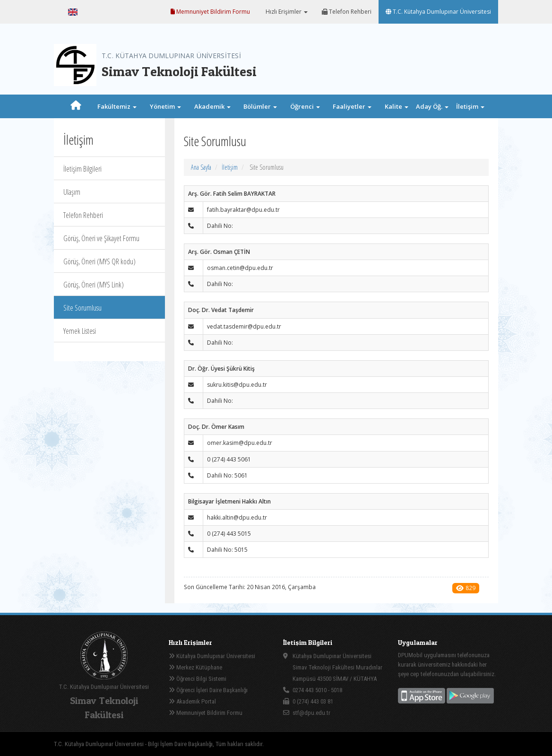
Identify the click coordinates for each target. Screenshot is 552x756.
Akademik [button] (212, 106)
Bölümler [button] (260, 106)
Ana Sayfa (201, 167)
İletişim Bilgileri (82, 169)
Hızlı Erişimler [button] (286, 12)
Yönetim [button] (165, 106)
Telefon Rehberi (347, 12)
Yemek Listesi (80, 331)
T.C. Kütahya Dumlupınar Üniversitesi (438, 12)
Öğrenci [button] (305, 106)
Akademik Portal (192, 701)
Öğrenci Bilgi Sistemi (198, 679)
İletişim (230, 167)
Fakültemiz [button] (117, 106)
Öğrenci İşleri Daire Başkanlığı (208, 690)
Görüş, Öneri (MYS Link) (94, 285)
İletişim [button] (470, 106)
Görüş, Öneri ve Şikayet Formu (101, 238)
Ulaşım (72, 192)
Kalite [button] (397, 106)
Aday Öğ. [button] (432, 106)
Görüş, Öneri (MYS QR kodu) (99, 261)
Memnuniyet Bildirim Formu (210, 12)
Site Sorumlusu (82, 308)
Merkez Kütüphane (195, 667)
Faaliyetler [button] (352, 106)
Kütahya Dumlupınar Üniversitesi (212, 656)
